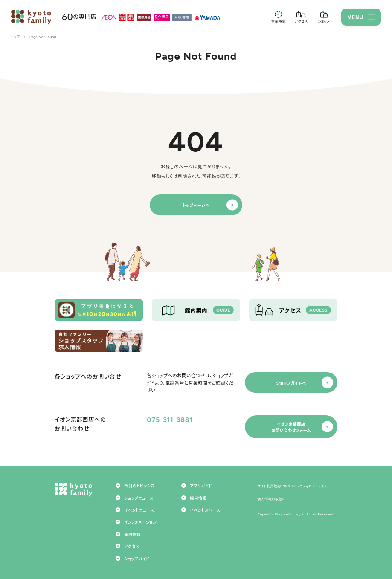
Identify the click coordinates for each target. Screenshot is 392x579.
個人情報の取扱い (271, 499)
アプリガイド (201, 486)
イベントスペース (205, 510)
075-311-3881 (170, 420)
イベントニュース (139, 510)
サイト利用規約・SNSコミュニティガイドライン (292, 486)
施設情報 (132, 534)
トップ (16, 37)
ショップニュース (139, 498)
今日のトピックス (139, 486)
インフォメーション (140, 522)
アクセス (132, 546)
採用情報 (198, 498)
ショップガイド (137, 559)
